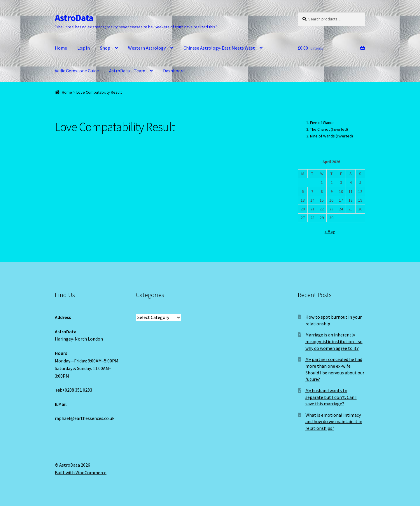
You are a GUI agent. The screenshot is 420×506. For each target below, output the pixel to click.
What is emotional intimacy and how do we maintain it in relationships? (334, 422)
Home (61, 48)
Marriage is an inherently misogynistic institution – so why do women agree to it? (334, 341)
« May (330, 231)
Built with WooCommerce (81, 472)
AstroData (74, 18)
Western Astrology (147, 48)
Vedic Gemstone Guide (77, 71)
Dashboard (174, 71)
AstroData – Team (127, 71)
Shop (105, 48)
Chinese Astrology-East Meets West (219, 48)
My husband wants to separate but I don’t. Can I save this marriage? (331, 397)
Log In (84, 48)
